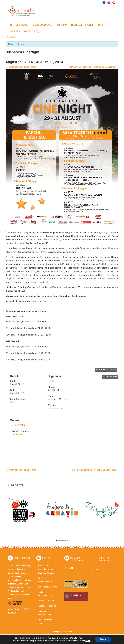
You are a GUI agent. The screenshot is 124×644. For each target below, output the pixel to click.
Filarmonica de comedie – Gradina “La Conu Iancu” (93, 67)
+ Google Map (17, 434)
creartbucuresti (44, 615)
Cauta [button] (38, 32)
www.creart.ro (48, 301)
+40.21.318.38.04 (45, 596)
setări (88, 641)
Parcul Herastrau (18, 425)
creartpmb (52, 606)
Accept (103, 639)
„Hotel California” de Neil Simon (21, 67)
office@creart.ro (45, 582)
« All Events (11, 37)
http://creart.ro (55, 408)
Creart (13, 402)
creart (100, 570)
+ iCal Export (110, 377)
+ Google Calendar (106, 370)
